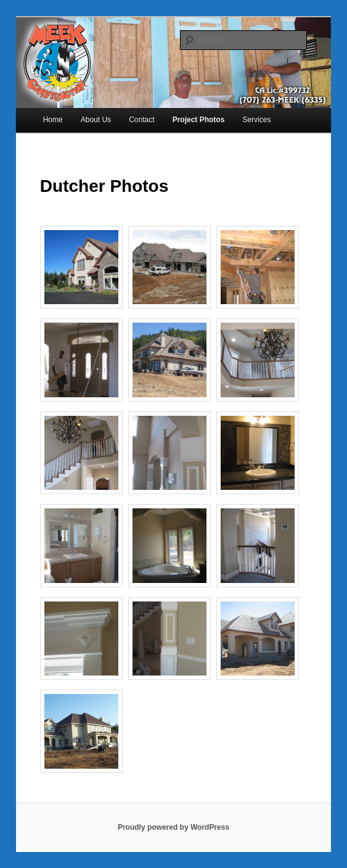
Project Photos (199, 120)
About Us (96, 120)
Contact (141, 120)
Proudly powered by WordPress (173, 827)
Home (53, 120)
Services (256, 120)
